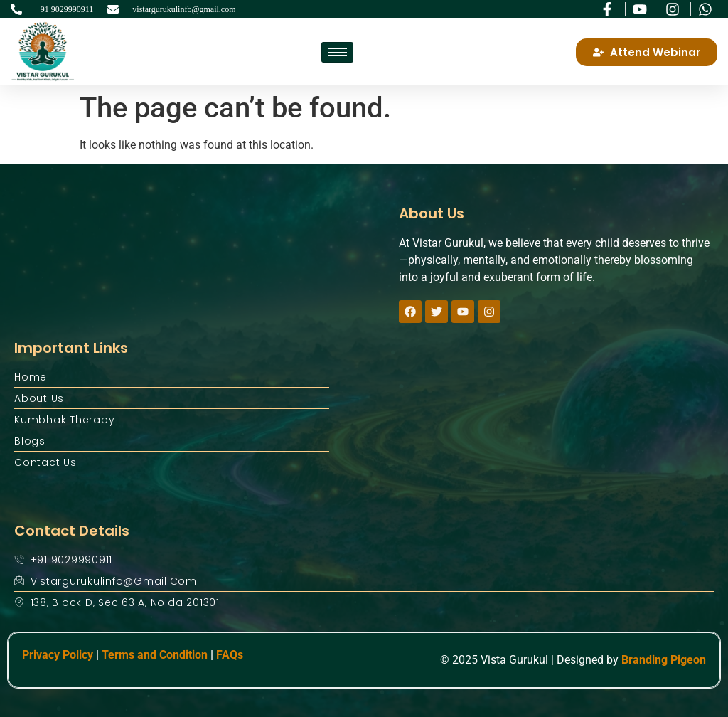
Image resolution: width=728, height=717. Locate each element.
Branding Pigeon (664, 660)
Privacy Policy (58, 655)
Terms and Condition (155, 655)
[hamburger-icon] (337, 52)
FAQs (230, 655)
